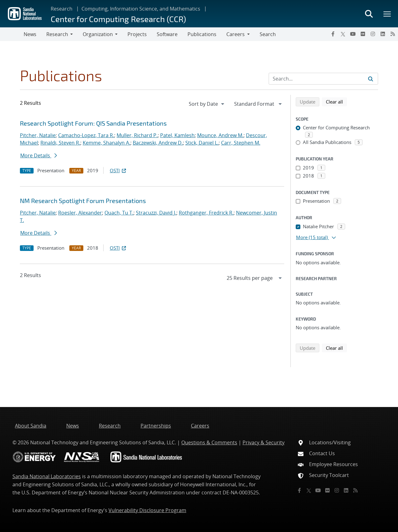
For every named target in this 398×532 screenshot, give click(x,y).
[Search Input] (323, 79)
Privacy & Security (264, 442)
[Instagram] (373, 34)
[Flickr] (363, 34)
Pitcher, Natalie (38, 135)
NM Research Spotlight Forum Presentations (83, 201)
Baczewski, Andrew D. (158, 143)
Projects (137, 34)
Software (167, 34)
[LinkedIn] (383, 34)
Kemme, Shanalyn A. (106, 143)
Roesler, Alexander (80, 213)
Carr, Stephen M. (241, 143)
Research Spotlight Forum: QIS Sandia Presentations (93, 123)
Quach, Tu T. (119, 213)
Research (62, 9)
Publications (202, 34)
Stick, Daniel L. (202, 143)
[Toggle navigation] (12, 34)
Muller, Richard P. (137, 135)
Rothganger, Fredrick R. (206, 213)
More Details (39, 155)
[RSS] (393, 34)
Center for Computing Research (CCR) (118, 19)
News (30, 34)
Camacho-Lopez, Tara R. (86, 135)
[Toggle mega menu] (387, 14)
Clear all (336, 101)
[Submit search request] (371, 79)
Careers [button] (236, 34)
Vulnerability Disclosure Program (147, 510)
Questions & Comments (209, 442)
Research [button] (57, 34)
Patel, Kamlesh (177, 135)
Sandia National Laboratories (47, 476)
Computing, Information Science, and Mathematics (141, 9)
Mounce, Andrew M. (220, 135)
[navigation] (207, 104)
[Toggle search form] (369, 14)
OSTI (118, 170)
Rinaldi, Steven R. (60, 143)
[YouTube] (353, 34)
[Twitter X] (343, 34)
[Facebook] (333, 34)
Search (268, 34)
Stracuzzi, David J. (156, 213)
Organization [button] (98, 34)
